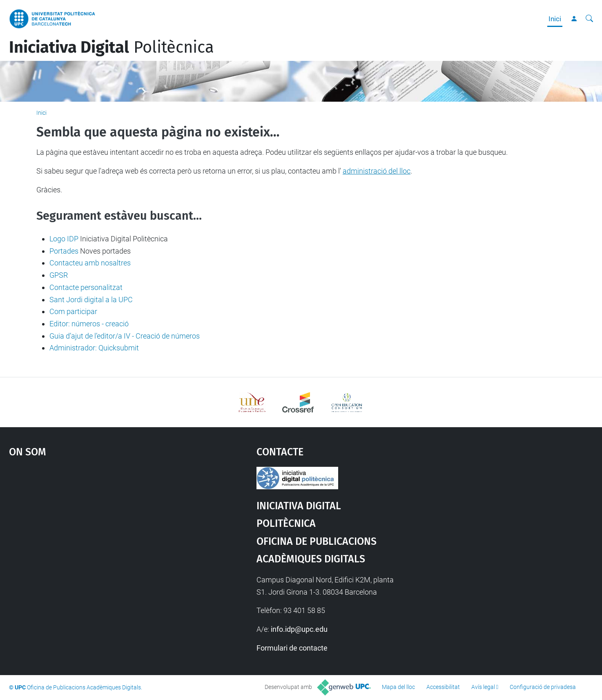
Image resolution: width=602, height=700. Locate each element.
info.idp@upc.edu (299, 629)
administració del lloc (377, 171)
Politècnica (111, 47)
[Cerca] (589, 19)
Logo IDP (64, 239)
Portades (64, 251)
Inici (555, 19)
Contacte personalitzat (86, 287)
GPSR (59, 275)
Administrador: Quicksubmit (94, 348)
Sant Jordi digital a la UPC (91, 300)
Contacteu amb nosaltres (90, 263)
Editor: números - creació (89, 324)
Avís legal (483, 687)
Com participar (73, 311)
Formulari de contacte (292, 648)
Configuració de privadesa (543, 687)
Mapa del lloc (398, 687)
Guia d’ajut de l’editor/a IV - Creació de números (125, 336)
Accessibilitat (443, 687)
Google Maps (103, 528)
